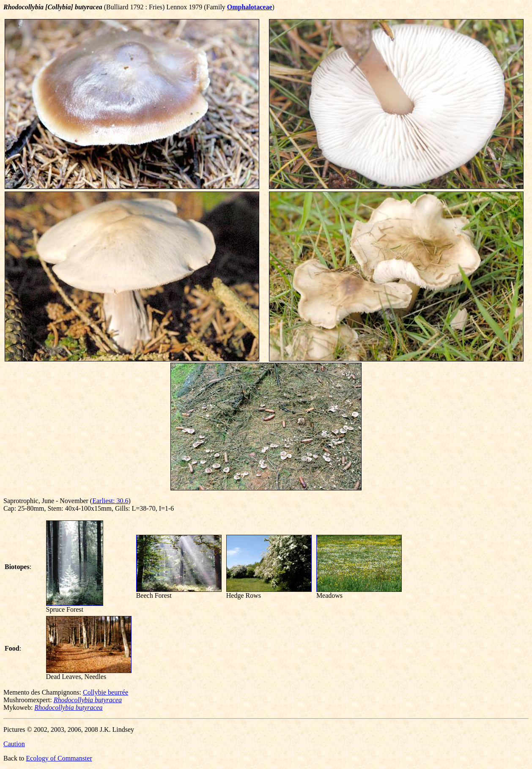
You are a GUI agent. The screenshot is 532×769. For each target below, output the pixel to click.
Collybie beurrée (106, 692)
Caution (14, 744)
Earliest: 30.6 (110, 501)
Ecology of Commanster (59, 758)
